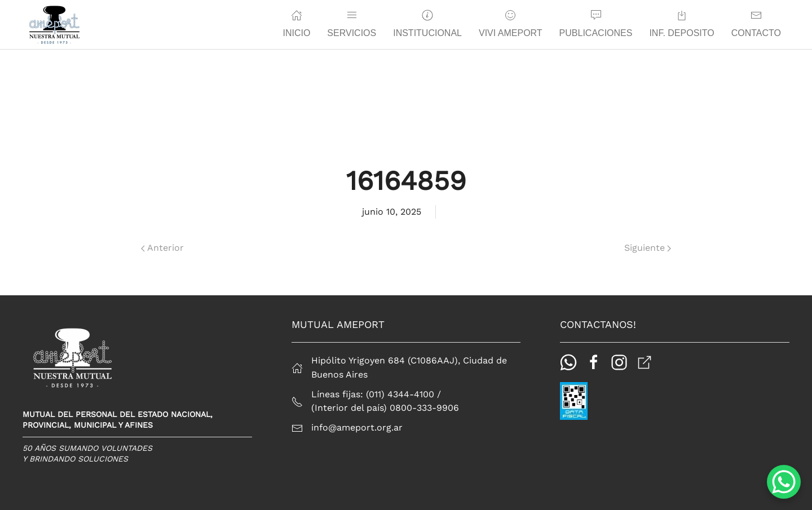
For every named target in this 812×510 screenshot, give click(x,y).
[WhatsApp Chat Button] (784, 482)
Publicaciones (596, 24)
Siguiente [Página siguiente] (648, 248)
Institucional (427, 24)
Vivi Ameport (511, 24)
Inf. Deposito (681, 24)
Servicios (352, 24)
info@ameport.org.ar (357, 427)
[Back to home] (54, 25)
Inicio (296, 24)
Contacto (756, 24)
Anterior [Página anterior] (162, 248)
